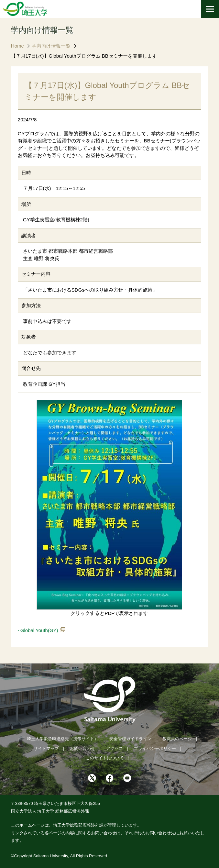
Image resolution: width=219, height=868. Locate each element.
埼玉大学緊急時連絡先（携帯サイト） (63, 739)
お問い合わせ (82, 748)
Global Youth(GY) (39, 630)
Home (17, 46)
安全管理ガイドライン (130, 739)
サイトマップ (46, 748)
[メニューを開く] (210, 9)
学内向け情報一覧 (51, 46)
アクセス (115, 748)
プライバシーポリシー (155, 748)
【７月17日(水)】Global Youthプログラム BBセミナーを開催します (84, 56)
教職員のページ (177, 739)
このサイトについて (105, 758)
